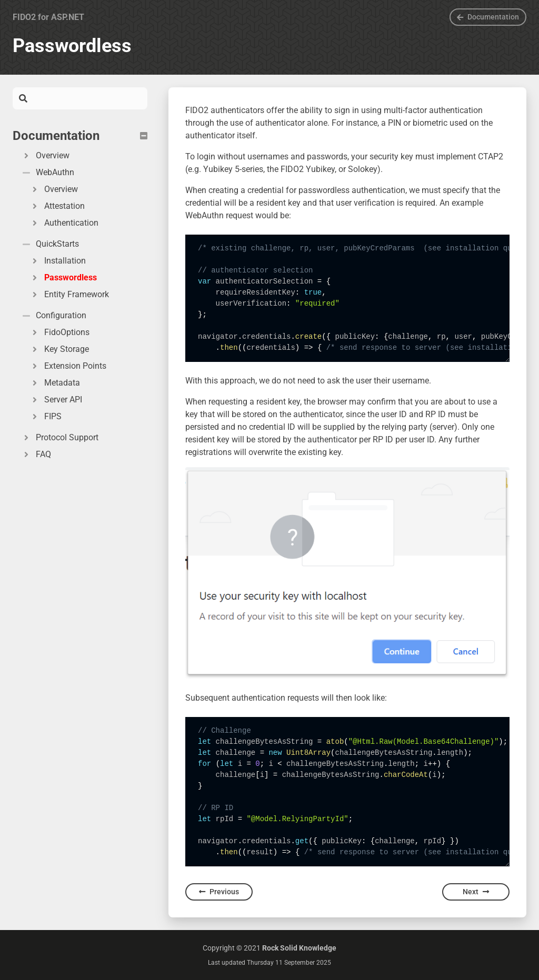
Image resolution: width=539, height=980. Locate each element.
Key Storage (59, 349)
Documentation (488, 17)
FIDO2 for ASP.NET (48, 17)
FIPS (46, 416)
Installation (58, 261)
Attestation (57, 206)
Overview (45, 155)
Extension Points (68, 366)
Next (476, 892)
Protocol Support (60, 437)
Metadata (55, 383)
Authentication (64, 223)
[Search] (87, 98)
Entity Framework (69, 294)
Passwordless (63, 277)
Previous (219, 892)
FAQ (36, 454)
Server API (56, 400)
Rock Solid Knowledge (299, 948)
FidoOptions (59, 332)
